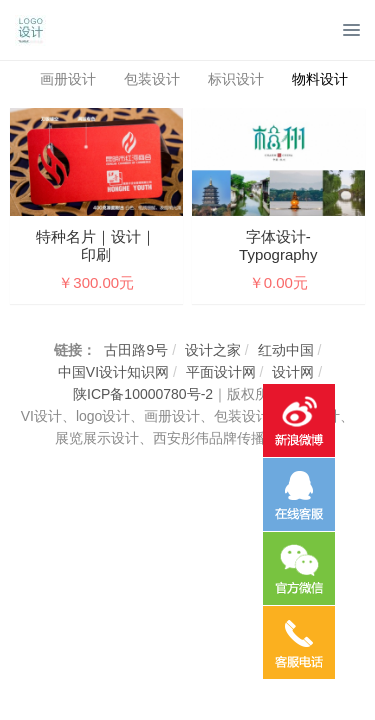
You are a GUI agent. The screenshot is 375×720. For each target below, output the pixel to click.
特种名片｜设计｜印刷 (96, 245)
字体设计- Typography (278, 245)
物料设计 (320, 79)
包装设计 (152, 79)
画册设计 (68, 79)
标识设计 (236, 79)
